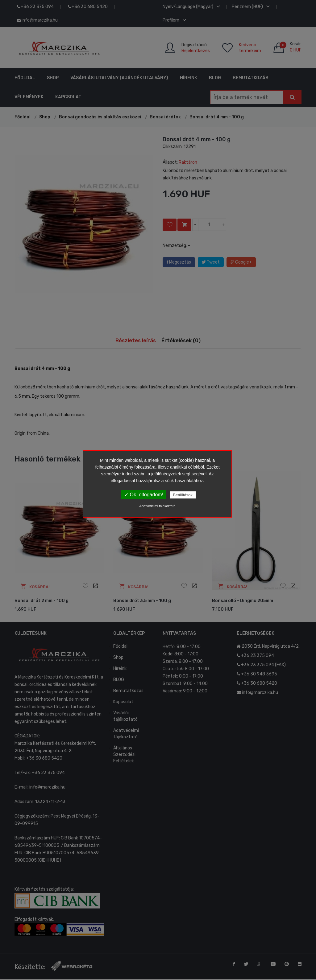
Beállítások (183, 495)
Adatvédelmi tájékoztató (158, 506)
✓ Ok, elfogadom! (144, 495)
